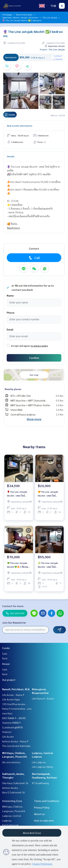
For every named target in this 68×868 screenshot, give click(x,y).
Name (10, 295)
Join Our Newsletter (14, 622)
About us (39, 814)
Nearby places (13, 389)
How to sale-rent (44, 820)
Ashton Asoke (10, 788)
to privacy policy (39, 346)
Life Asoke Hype (11, 699)
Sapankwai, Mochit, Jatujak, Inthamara (20, 17)
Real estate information (20, 126)
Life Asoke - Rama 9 (13, 695)
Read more (13, 228)
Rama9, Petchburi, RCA (16, 689)
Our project (9, 680)
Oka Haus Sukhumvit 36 (15, 783)
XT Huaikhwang (40, 783)
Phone (11, 313)
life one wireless (11, 762)
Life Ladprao (39, 762)
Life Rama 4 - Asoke (43, 698)
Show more (34, 419)
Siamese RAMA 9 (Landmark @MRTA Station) (12, 727)
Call (34, 258)
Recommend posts (24, 15)
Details (11, 156)
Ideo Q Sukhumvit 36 (14, 792)
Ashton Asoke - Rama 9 (15, 741)
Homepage (7, 15)
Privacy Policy (42, 807)
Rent (5, 658)
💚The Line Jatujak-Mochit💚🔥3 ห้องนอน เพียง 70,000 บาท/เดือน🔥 (18, 565)
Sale (5, 654)
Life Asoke (8, 737)
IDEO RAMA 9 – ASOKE (14, 718)
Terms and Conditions (47, 801)
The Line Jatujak (50, 17)
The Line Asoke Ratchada (16, 746)
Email (10, 329)
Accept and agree (20, 346)
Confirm (34, 358)
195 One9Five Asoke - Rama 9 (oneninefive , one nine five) (17, 709)
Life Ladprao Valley (43, 767)
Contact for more (13, 606)
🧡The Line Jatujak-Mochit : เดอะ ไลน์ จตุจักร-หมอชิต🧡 (48, 494)
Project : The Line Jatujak (52, 49)
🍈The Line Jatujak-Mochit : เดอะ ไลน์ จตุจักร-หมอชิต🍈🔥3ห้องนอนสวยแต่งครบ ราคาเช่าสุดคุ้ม (48, 565)
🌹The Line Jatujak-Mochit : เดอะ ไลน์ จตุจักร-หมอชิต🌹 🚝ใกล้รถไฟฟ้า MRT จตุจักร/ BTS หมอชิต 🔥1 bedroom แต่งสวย (18, 494)
